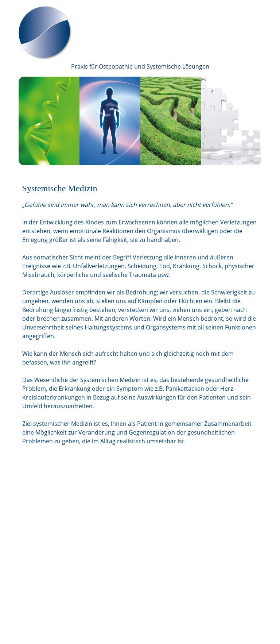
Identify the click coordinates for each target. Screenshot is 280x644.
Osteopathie (113, 522)
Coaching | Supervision (125, 566)
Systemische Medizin (122, 548)
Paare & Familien (118, 539)
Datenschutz (114, 618)
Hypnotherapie (116, 557)
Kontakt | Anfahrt (119, 583)
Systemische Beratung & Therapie (136, 531)
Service (108, 574)
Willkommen (114, 504)
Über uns (110, 513)
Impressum (112, 609)
